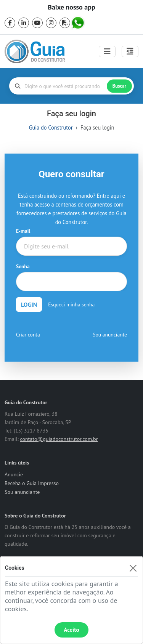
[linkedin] (24, 23)
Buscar (119, 86)
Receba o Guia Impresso (32, 483)
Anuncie (14, 474)
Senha (23, 266)
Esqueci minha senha (71, 304)
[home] (35, 51)
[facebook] (10, 23)
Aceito (71, 630)
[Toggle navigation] (107, 51)
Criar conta (28, 335)
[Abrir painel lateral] (130, 51)
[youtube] (37, 23)
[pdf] (65, 23)
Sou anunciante (110, 335)
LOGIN (29, 304)
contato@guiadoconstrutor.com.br (59, 439)
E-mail (23, 231)
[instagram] (51, 23)
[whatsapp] (79, 23)
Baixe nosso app (71, 7)
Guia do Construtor (51, 127)
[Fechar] (133, 568)
